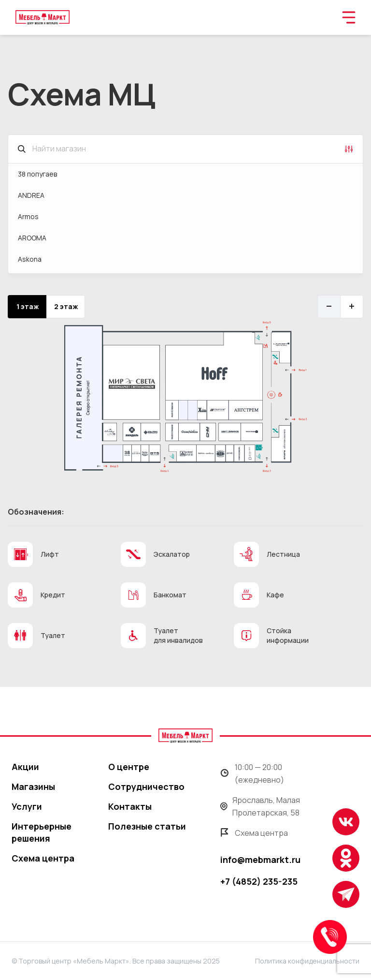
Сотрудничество (146, 787)
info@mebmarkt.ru (260, 860)
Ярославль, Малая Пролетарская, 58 (260, 806)
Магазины (33, 787)
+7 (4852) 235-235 (259, 881)
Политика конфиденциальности (307, 961)
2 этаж (66, 306)
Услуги (27, 806)
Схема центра (43, 858)
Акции (25, 767)
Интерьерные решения (42, 832)
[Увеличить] (352, 307)
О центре (129, 767)
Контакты (130, 806)
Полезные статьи (147, 826)
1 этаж (28, 306)
